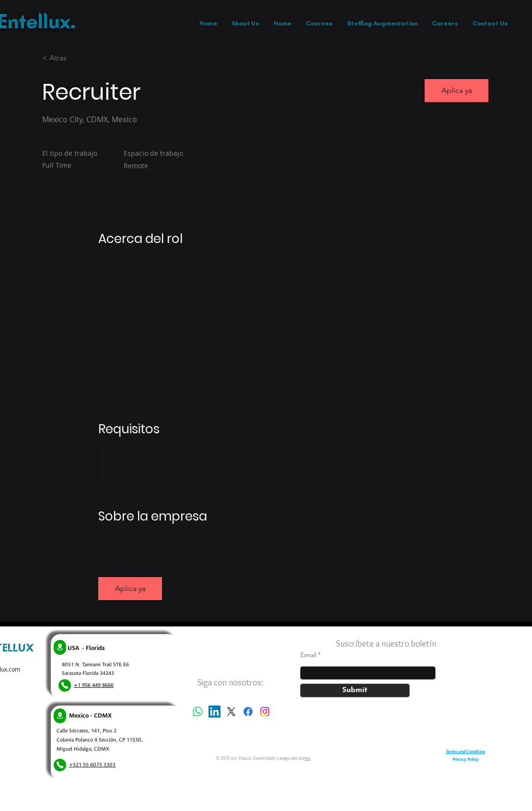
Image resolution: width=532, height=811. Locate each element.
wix (308, 758)
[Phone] (65, 685)
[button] (457, 91)
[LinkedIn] (214, 712)
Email (308, 656)
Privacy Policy (466, 759)
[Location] (60, 647)
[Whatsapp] (198, 712)
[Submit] (355, 690)
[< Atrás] (76, 58)
